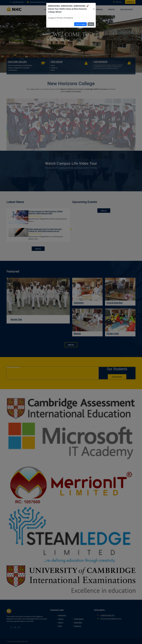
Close (91, 24)
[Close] (94, 9)
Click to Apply (80, 24)
